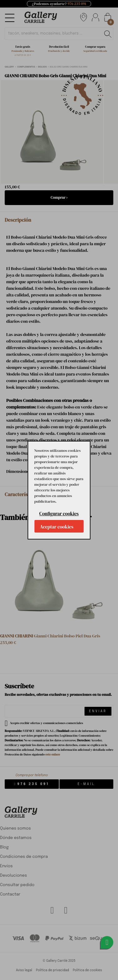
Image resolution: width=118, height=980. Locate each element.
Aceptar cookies (57, 527)
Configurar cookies (59, 514)
